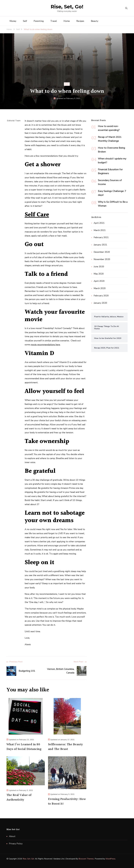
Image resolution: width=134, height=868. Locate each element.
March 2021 (100, 230)
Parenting (39, 21)
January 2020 (100, 303)
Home (67, 21)
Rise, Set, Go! (67, 7)
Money (13, 21)
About (12, 836)
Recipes (80, 21)
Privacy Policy (16, 844)
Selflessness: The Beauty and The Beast (65, 747)
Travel (54, 21)
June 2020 (99, 267)
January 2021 (100, 245)
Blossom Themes (86, 859)
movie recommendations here (45, 345)
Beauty (95, 21)
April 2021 (99, 223)
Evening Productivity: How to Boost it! (67, 802)
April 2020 (99, 281)
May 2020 (99, 274)
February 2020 (101, 296)
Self (25, 21)
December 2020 (102, 252)
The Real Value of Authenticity (19, 798)
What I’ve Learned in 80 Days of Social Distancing (24, 747)
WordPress (110, 859)
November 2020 (102, 259)
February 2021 (101, 237)
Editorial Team (14, 121)
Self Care (37, 215)
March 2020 (100, 288)
